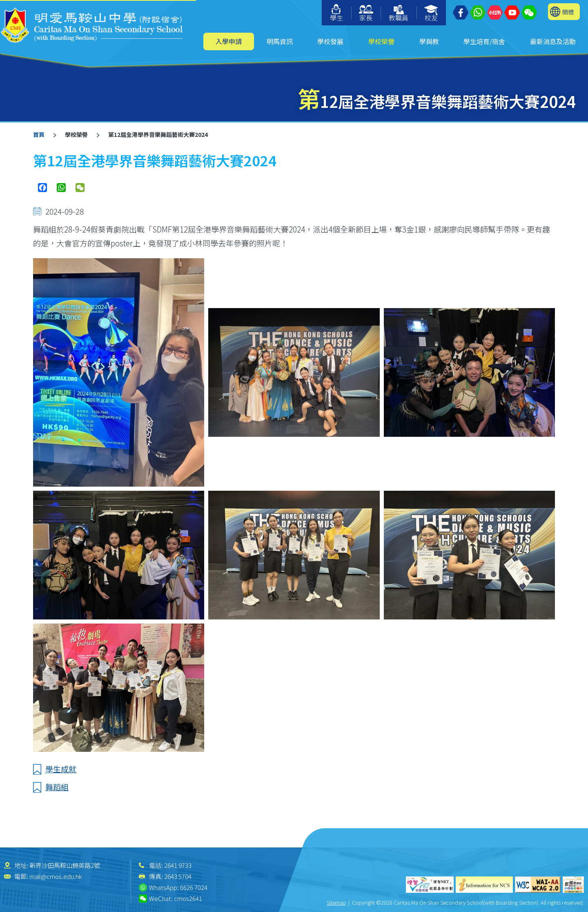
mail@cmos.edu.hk (56, 876)
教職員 (399, 14)
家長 (366, 14)
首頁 (39, 134)
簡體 (568, 12)
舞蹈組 (57, 787)
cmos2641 (188, 898)
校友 (431, 14)
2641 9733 (178, 865)
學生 (336, 13)
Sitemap (336, 902)
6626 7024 (194, 887)
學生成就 (61, 769)
